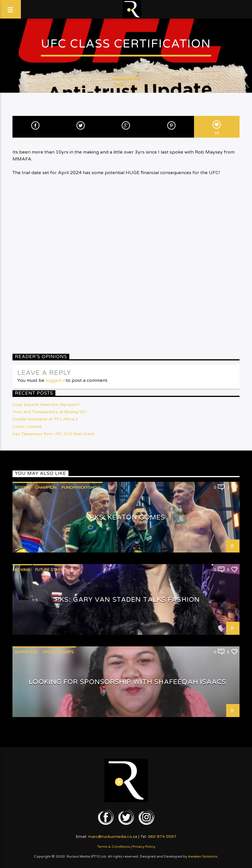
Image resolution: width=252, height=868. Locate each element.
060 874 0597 (162, 837)
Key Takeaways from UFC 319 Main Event (54, 434)
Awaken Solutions (203, 856)
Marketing (26, 652)
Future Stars (49, 570)
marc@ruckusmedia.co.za (113, 837)
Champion (46, 488)
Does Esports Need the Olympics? (46, 405)
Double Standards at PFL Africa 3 (45, 419)
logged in (56, 380)
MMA (120, 85)
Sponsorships (58, 652)
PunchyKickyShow (81, 488)
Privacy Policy (144, 847)
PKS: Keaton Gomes (127, 517)
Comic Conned (27, 427)
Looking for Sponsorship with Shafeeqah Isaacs (127, 682)
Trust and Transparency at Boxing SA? (50, 412)
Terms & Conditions (114, 847)
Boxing (22, 488)
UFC (134, 85)
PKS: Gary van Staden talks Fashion (127, 600)
